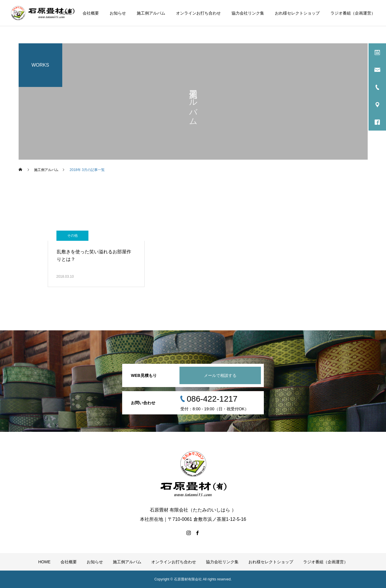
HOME (66, 13)
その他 (72, 236)
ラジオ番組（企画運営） (353, 13)
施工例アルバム (151, 13)
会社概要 (91, 13)
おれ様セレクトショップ (297, 13)
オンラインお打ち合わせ (198, 13)
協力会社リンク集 (248, 13)
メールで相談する (220, 375)
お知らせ (118, 13)
